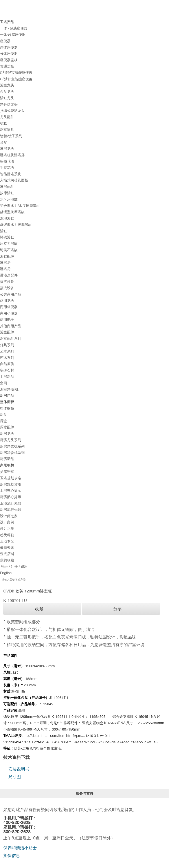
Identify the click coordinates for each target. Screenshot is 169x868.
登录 (4, 567)
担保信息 (12, 855)
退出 (24, 567)
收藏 (39, 609)
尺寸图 (15, 777)
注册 (14, 567)
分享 (118, 609)
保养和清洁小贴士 (20, 848)
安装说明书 (19, 769)
